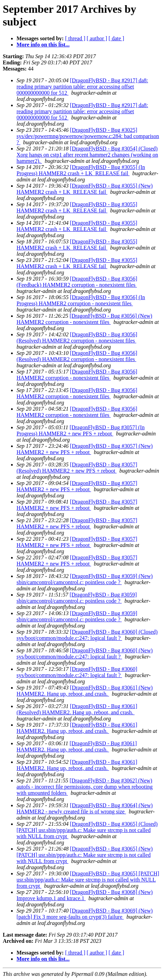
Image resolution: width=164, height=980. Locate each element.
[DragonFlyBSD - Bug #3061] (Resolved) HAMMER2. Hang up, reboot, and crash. (77, 709)
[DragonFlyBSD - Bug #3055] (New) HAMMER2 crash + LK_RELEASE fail (85, 189)
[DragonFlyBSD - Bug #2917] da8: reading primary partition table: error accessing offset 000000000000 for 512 (82, 87)
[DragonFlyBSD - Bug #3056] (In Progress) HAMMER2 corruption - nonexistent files (81, 300)
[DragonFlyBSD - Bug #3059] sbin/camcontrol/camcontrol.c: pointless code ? (77, 598)
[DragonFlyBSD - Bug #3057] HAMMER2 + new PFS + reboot (77, 486)
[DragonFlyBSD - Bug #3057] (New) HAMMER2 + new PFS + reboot (85, 449)
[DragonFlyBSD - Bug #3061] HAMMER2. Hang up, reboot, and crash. (77, 728)
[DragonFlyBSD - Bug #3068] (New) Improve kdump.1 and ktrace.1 (85, 895)
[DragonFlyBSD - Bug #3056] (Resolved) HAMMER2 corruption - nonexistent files (77, 338)
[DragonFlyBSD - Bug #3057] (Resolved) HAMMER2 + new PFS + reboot (77, 468)
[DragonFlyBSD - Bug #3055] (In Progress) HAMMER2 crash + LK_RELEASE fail (81, 170)
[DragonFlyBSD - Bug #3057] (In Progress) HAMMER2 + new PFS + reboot (81, 430)
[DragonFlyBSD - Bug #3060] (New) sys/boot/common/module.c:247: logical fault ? (85, 654)
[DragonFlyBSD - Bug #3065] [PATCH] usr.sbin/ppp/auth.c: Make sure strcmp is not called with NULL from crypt (88, 880)
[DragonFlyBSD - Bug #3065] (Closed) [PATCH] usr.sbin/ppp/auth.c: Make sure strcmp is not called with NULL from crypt (87, 830)
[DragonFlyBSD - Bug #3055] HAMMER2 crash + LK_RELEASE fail (77, 207)
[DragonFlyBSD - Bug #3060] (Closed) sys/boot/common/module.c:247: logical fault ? (87, 635)
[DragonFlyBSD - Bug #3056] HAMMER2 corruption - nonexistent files (77, 375)
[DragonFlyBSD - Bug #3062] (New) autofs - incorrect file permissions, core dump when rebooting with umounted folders (85, 787)
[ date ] (116, 38)
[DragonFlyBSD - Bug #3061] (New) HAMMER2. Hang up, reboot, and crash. (85, 691)
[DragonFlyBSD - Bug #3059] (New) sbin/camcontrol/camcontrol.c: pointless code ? (85, 579)
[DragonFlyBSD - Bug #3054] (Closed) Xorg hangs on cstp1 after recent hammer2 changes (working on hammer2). (87, 155)
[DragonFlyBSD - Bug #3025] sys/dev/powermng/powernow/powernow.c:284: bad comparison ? (88, 136)
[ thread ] (75, 38)
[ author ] (97, 38)
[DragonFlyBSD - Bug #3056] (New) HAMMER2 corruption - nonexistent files (84, 319)
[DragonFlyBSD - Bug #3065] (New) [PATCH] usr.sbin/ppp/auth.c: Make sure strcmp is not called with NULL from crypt (85, 855)
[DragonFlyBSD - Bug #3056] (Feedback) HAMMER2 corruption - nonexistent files (77, 282)
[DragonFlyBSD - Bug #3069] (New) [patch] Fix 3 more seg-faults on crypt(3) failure (85, 914)
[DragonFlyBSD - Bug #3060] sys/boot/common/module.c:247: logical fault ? (77, 672)
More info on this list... (43, 45)
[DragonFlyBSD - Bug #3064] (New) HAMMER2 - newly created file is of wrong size (85, 808)
